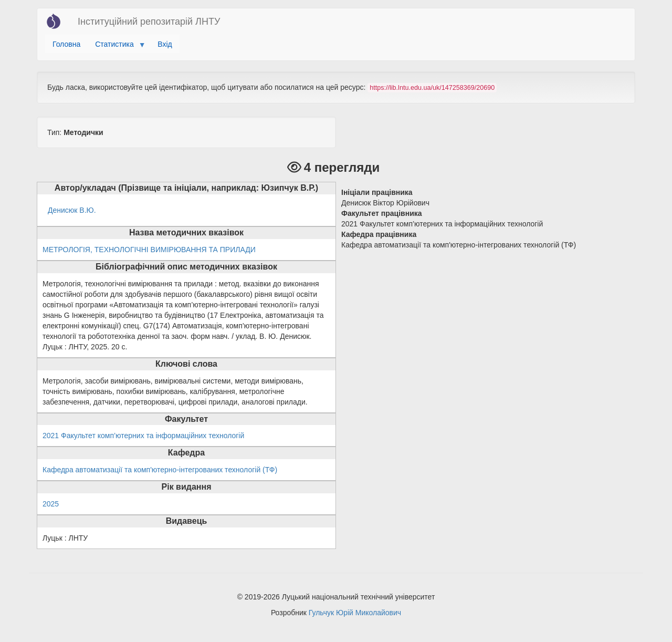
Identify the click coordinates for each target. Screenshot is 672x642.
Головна (66, 44)
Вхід (165, 44)
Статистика (116, 47)
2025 (51, 504)
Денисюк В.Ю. (72, 210)
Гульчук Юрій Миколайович (355, 613)
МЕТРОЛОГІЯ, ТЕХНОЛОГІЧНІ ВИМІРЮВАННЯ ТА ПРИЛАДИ (149, 250)
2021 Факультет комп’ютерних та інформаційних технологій (143, 436)
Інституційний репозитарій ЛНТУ (149, 22)
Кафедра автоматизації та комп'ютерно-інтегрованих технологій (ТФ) (160, 470)
